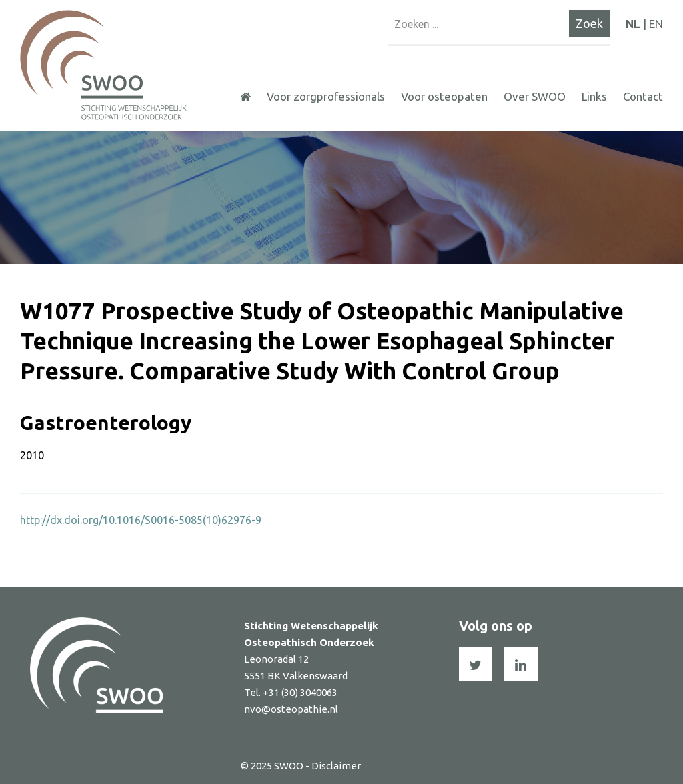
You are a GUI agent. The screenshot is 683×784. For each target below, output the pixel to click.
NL (633, 24)
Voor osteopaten (444, 96)
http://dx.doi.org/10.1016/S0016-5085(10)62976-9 (141, 520)
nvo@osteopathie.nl (291, 709)
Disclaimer (336, 766)
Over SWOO (535, 96)
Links (594, 96)
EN (656, 24)
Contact (643, 96)
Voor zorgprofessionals (326, 96)
